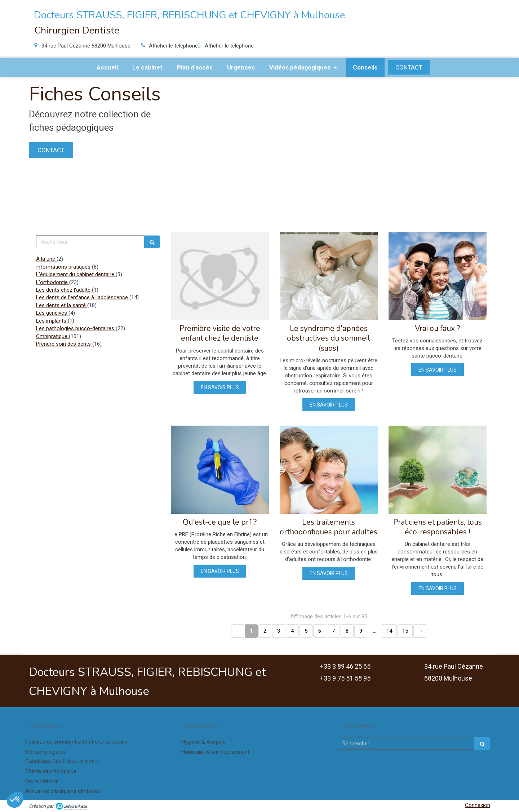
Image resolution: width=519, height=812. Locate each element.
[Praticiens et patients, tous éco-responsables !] (438, 470)
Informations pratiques (64, 267)
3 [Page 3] (279, 631)
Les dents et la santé (62, 305)
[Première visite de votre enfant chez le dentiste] (220, 276)
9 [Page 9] (361, 631)
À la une (46, 259)
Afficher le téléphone (173, 46)
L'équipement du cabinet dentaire (76, 274)
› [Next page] (420, 631)
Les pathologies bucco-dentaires (76, 328)
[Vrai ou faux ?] (438, 276)
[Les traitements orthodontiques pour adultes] (329, 470)
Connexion (478, 805)
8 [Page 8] (347, 631)
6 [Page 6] (320, 631)
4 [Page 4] (292, 631)
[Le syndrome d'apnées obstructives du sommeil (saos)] (329, 276)
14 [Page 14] (389, 631)
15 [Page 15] (405, 631)
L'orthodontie (53, 282)
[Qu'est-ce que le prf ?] (220, 470)
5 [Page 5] (306, 631)
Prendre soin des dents (64, 344)
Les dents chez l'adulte (64, 290)
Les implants (52, 321)
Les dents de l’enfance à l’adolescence (83, 297)
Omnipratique (52, 336)
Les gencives (52, 313)
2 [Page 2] (265, 631)
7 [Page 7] (333, 631)
